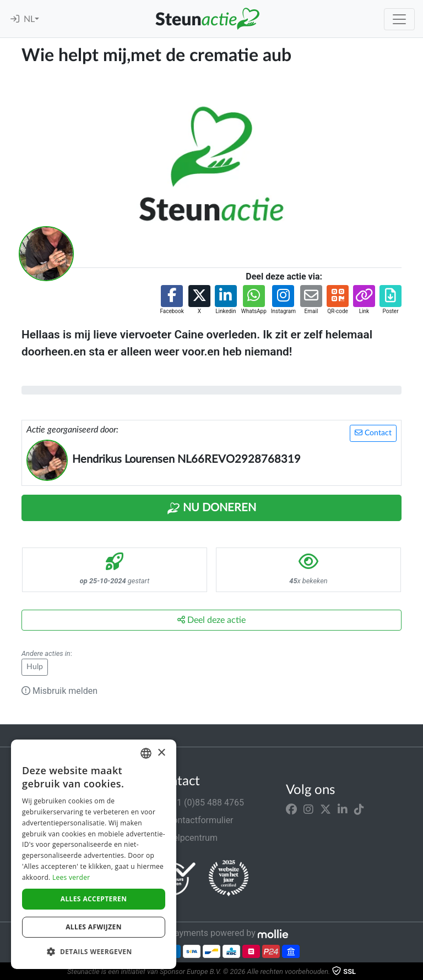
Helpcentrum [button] (186, 838)
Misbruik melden (59, 691)
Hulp (35, 667)
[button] (172, 300)
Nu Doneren (211, 508)
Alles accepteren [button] (94, 899)
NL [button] (29, 19)
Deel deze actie (211, 620)
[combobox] (146, 753)
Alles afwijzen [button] (94, 927)
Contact (373, 433)
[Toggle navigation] (399, 19)
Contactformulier (194, 820)
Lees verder (71, 877)
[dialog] (94, 854)
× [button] (161, 753)
